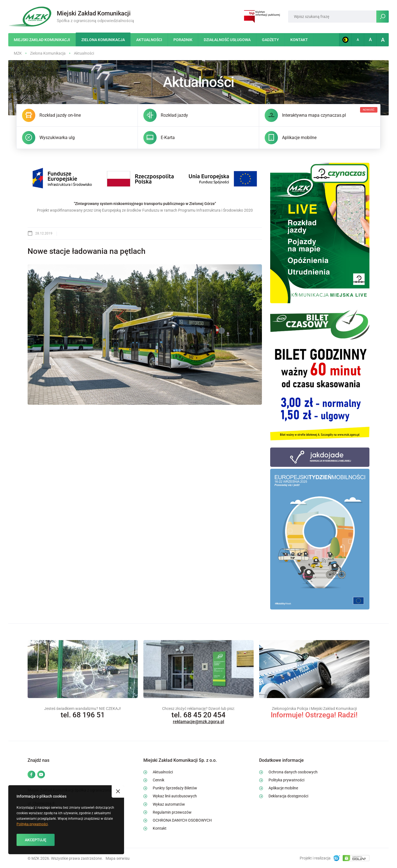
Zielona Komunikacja (103, 40)
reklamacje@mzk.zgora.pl (198, 722)
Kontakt (299, 40)
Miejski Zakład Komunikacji (42, 40)
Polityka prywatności (32, 824)
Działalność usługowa (227, 40)
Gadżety (270, 40)
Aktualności (149, 40)
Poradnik (183, 40)
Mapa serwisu (118, 858)
